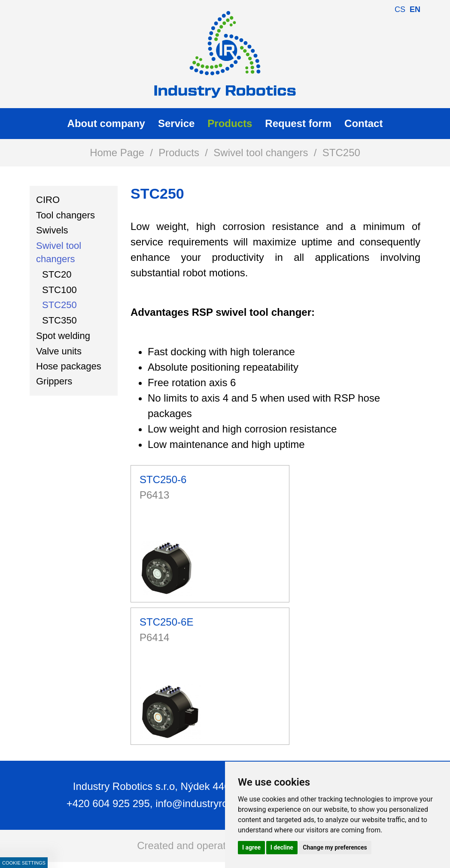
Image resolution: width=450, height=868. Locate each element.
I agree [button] (251, 847)
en (415, 9)
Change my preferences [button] (335, 847)
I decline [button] (282, 847)
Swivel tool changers (261, 153)
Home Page (117, 153)
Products (179, 153)
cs (400, 9)
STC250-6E (166, 622)
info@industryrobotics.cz (212, 803)
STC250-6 (163, 479)
